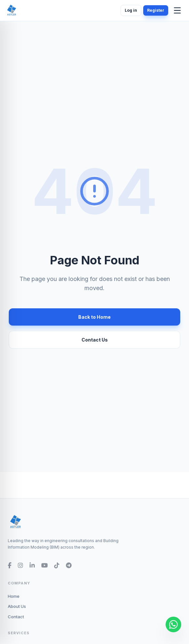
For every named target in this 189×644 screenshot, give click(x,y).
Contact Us (95, 340)
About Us (17, 606)
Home (14, 596)
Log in (131, 10)
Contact (16, 617)
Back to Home (94, 317)
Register (156, 10)
